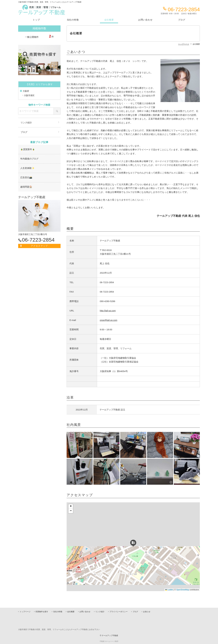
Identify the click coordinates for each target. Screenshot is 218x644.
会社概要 (109, 20)
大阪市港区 (29, 95)
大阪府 (26, 91)
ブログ (182, 20)
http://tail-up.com (108, 311)
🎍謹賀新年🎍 (27, 149)
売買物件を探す (42, 612)
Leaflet (169, 590)
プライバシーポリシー (119, 612)
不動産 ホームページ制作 (109, 641)
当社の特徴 (73, 20)
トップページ (25, 612)
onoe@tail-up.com (109, 320)
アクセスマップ (39, 245)
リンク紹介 (26, 123)
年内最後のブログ (29, 158)
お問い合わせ (145, 20)
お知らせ (147, 612)
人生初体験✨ (27, 167)
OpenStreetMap (183, 590)
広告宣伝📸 (26, 177)
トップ (36, 20)
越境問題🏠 (26, 186)
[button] (133, 543)
